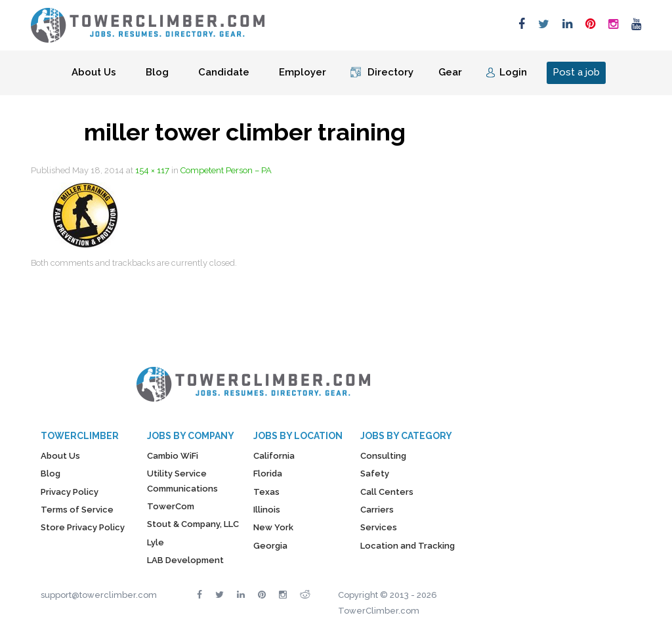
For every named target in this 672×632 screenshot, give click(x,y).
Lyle (156, 542)
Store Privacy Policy (83, 527)
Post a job (576, 72)
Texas (266, 492)
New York (273, 527)
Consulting (383, 456)
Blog (157, 72)
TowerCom (171, 506)
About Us (94, 72)
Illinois (267, 510)
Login (513, 72)
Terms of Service (77, 510)
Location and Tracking (408, 546)
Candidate (224, 72)
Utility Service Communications (182, 481)
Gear (450, 72)
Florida (268, 474)
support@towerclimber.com (99, 595)
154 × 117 (152, 170)
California (274, 456)
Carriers (377, 510)
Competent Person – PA (226, 170)
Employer (303, 72)
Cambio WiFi (173, 456)
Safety (375, 474)
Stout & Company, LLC (193, 524)
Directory (390, 72)
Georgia (270, 546)
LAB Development (185, 560)
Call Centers (387, 492)
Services (379, 527)
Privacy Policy (70, 492)
